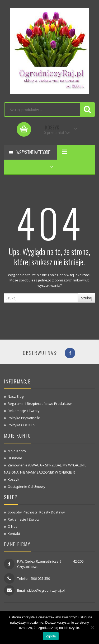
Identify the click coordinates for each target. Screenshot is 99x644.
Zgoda (51, 636)
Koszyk (13, 479)
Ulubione (15, 458)
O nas (13, 526)
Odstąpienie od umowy (27, 487)
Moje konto (17, 451)
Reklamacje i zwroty (24, 411)
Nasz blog (16, 396)
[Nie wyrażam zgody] (92, 627)
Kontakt (14, 534)
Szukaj (87, 298)
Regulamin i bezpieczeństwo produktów (40, 404)
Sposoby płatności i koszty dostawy (36, 512)
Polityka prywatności (24, 418)
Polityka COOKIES (22, 425)
